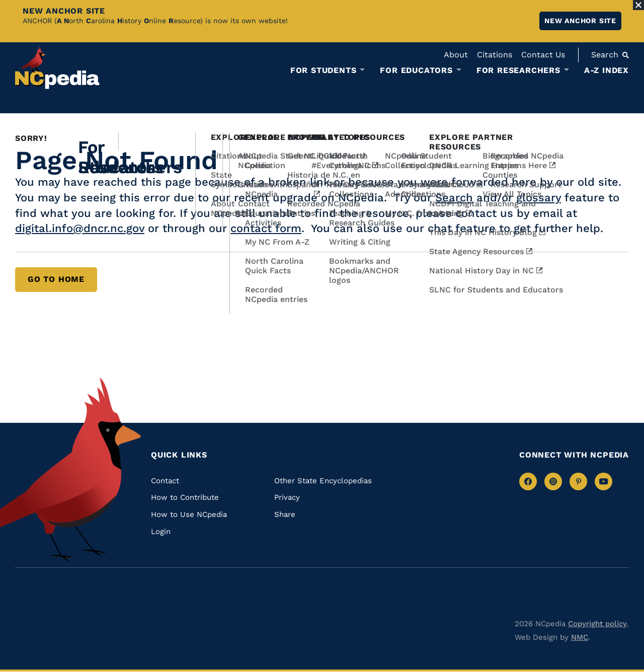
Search (454, 198)
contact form (266, 228)
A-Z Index (607, 70)
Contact (165, 481)
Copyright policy (597, 624)
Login (161, 532)
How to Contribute (185, 497)
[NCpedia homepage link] (57, 68)
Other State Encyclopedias (323, 481)
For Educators (416, 70)
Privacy (287, 497)
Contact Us (543, 55)
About (456, 55)
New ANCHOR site (580, 21)
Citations (495, 55)
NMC (580, 637)
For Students (324, 70)
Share (285, 514)
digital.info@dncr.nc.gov (80, 228)
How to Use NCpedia (189, 514)
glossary (539, 198)
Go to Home (56, 279)
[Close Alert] (638, 5)
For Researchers (518, 70)
